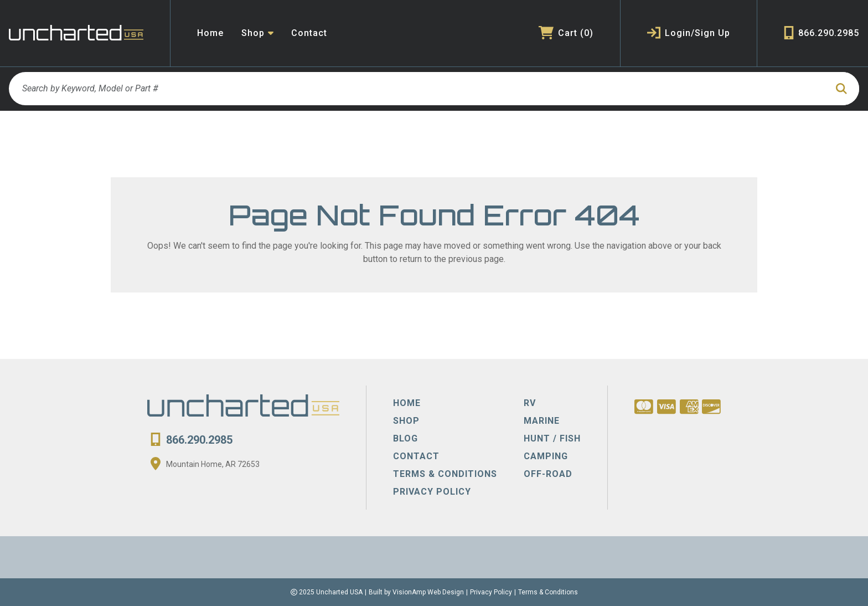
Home (210, 33)
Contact (309, 33)
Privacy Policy (491, 592)
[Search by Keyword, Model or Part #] (418, 89)
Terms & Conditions (548, 592)
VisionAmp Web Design (428, 592)
